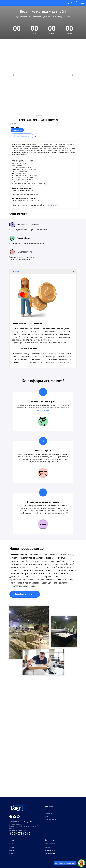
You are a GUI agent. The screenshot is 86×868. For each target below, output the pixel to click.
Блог (47, 816)
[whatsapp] (18, 817)
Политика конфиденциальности (19, 830)
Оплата (12, 847)
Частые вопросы (50, 844)
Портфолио (49, 813)
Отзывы (48, 847)
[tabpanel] (43, 321)
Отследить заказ (50, 853)
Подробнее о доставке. (51, 205)
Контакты (12, 853)
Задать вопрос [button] (17, 130)
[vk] (11, 817)
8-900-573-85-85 (20, 834)
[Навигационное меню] (82, 3)
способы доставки (43, 410)
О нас (11, 844)
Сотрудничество (50, 850)
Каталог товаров (50, 810)
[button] (68, 3)
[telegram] (15, 817)
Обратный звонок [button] (51, 820)
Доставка (12, 850)
